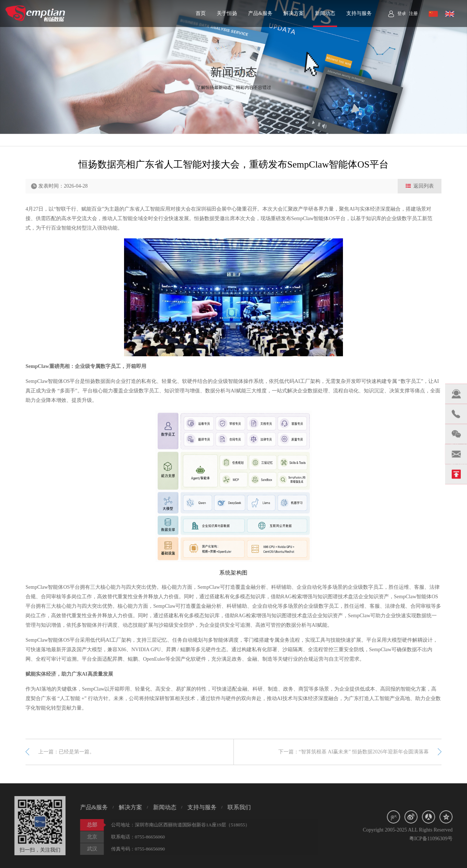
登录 (402, 14)
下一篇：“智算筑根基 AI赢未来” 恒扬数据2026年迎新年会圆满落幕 (354, 752)
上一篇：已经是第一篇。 (66, 752)
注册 (413, 14)
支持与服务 (359, 13)
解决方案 (294, 13)
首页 (201, 13)
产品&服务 (260, 13)
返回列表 (420, 186)
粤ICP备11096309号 (434, 839)
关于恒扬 (227, 13)
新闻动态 (325, 13)
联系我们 (236, 807)
